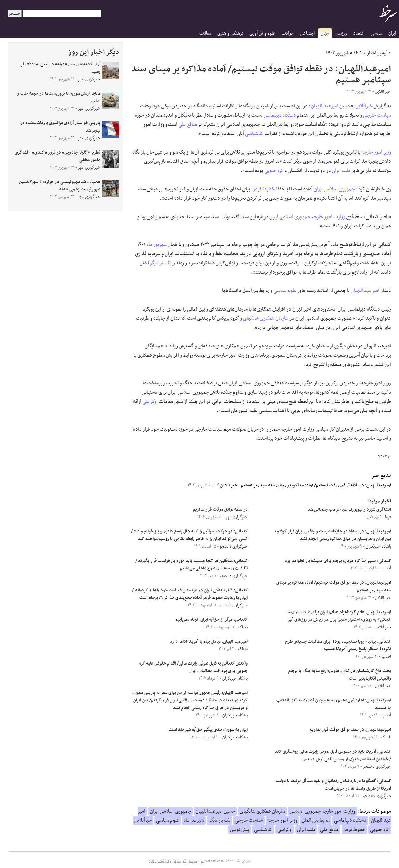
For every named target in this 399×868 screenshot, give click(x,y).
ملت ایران (341, 171)
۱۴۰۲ (358, 53)
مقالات (205, 33)
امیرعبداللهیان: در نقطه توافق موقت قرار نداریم (350, 730)
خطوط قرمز (264, 189)
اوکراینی (150, 402)
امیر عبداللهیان (365, 291)
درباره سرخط (196, 861)
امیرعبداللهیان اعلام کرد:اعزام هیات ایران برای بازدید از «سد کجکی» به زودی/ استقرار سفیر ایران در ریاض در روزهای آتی (339, 616)
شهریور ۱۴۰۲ (337, 53)
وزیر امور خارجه (376, 152)
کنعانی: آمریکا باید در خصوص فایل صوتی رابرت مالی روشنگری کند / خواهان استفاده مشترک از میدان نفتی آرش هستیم (333, 755)
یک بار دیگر (161, 263)
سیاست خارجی (377, 115)
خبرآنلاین (364, 106)
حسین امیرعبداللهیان (331, 106)
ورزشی (341, 33)
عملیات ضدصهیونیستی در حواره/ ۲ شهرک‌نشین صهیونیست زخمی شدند (60, 186)
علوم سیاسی (285, 291)
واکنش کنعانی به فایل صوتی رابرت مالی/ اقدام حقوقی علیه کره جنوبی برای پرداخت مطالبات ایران (194, 667)
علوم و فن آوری (262, 33)
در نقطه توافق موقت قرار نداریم (220, 510)
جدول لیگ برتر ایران (160, 861)
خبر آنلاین (226, 485)
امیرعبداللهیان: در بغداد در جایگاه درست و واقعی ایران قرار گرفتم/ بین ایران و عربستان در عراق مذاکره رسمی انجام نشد (333, 535)
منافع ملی (188, 124)
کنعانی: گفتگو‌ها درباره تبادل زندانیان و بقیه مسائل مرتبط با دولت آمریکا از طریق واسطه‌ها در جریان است (334, 785)
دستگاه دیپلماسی (280, 115)
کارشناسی (254, 134)
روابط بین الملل (316, 820)
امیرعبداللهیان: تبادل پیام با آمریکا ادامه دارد (209, 642)
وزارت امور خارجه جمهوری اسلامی (312, 217)
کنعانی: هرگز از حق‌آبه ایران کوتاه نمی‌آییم (211, 620)
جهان (325, 33)
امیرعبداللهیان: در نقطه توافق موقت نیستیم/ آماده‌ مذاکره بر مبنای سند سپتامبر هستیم (316, 485)
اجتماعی (307, 33)
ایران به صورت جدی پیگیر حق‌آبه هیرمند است (208, 730)
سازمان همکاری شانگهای (266, 318)
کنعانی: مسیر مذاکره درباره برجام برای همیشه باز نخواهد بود (338, 561)
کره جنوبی (274, 171)
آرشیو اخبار (377, 53)
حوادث (288, 33)
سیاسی (376, 33)
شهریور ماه (157, 245)
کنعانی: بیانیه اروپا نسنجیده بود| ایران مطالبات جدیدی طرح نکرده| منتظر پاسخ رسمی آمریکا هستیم (338, 645)
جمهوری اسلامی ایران (334, 189)
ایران (392, 33)
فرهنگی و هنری (230, 33)
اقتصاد (359, 33)
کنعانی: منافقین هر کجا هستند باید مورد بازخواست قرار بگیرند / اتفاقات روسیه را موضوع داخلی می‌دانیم (191, 565)
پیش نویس (240, 830)
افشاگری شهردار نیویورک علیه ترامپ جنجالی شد (349, 510)
